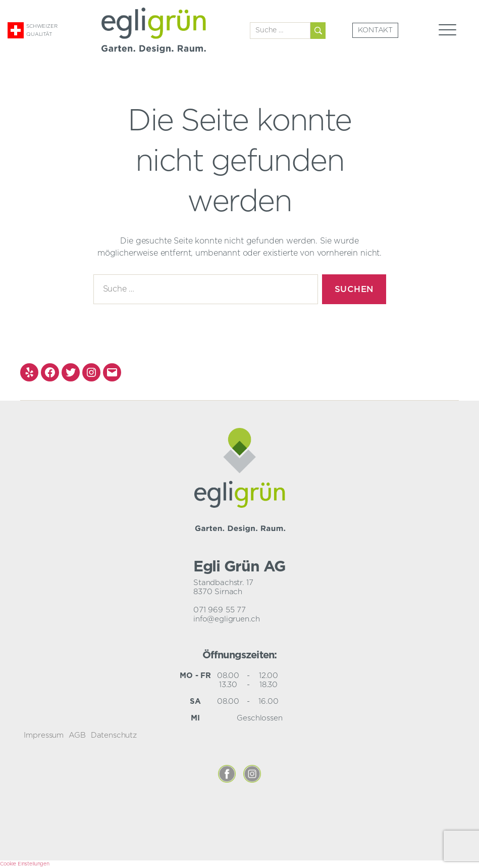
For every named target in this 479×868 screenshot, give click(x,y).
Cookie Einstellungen (25, 864)
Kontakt (375, 30)
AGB (77, 735)
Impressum (44, 735)
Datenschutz (114, 735)
